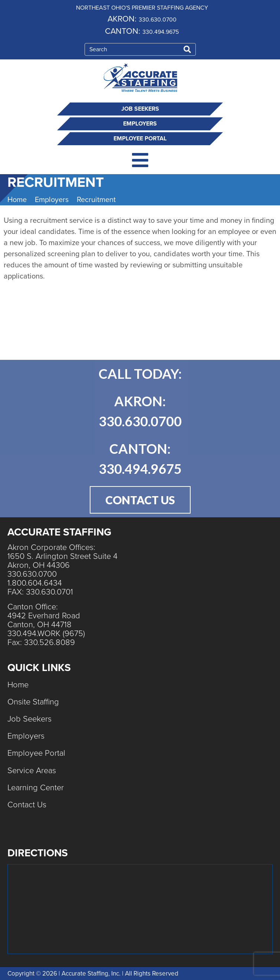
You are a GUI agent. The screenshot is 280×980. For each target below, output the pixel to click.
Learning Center (36, 788)
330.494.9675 (161, 32)
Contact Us (27, 805)
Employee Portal (140, 139)
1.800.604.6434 (35, 583)
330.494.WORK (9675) (46, 634)
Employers (140, 124)
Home (18, 685)
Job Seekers (140, 109)
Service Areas (32, 771)
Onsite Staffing (33, 702)
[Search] (187, 49)
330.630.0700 (158, 20)
